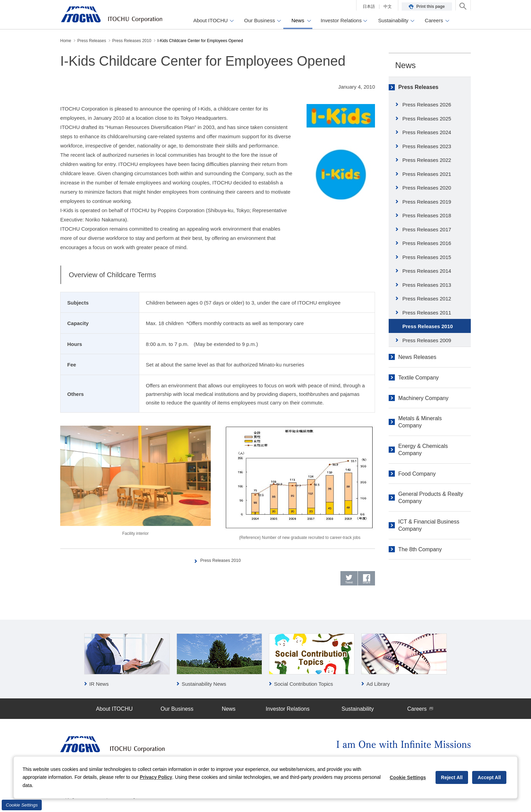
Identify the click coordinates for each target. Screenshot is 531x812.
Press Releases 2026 (427, 105)
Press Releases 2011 (427, 313)
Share (367, 585)
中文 (388, 7)
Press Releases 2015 (427, 257)
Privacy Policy (156, 777)
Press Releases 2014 (427, 271)
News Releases (417, 357)
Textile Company (418, 378)
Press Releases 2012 (427, 299)
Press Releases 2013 (427, 285)
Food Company (417, 474)
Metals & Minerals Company (420, 422)
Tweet (349, 585)
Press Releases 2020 (427, 188)
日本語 (369, 7)
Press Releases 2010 (221, 560)
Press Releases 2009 (427, 340)
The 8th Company (420, 549)
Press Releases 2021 (427, 174)
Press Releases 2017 (427, 229)
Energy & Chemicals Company (423, 450)
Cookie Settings (22, 805)
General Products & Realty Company (431, 498)
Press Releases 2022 (427, 160)
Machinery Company (423, 398)
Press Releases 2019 (427, 202)
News (405, 65)
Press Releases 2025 (427, 119)
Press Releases (418, 87)
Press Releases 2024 (427, 132)
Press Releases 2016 (427, 243)
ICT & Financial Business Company (429, 525)
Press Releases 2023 (427, 146)
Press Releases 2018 (427, 215)
